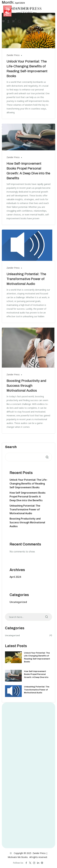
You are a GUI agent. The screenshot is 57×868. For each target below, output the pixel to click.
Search (11, 447)
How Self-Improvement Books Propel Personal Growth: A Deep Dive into (36, 674)
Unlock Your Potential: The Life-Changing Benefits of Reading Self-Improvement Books (28, 484)
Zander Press (13, 55)
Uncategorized (18, 602)
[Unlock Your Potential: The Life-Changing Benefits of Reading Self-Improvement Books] (13, 657)
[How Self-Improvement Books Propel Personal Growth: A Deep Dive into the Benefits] (13, 676)
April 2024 (15, 577)
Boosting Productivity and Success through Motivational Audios (26, 386)
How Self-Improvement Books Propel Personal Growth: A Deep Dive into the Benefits (28, 497)
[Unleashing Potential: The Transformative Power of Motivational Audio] (13, 691)
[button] (26, 22)
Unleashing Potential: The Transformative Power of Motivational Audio (26, 279)
